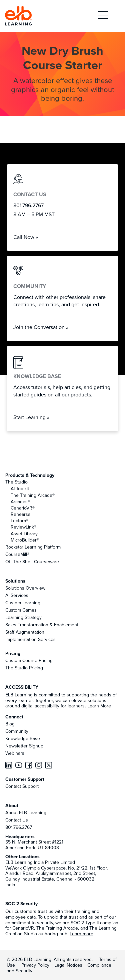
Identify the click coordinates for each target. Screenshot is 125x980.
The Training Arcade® (33, 495)
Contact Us (17, 820)
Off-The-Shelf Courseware (32, 562)
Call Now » (26, 237)
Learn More (99, 706)
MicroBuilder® (25, 540)
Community (17, 731)
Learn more (81, 934)
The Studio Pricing (24, 668)
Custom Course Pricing (29, 660)
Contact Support (22, 786)
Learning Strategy (23, 617)
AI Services (17, 595)
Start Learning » (31, 417)
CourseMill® (17, 554)
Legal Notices (69, 965)
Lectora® (19, 521)
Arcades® (20, 502)
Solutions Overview (25, 588)
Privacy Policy (36, 965)
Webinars (15, 753)
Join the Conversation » (41, 327)
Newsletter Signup (24, 746)
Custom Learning (23, 603)
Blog (10, 724)
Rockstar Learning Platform (33, 547)
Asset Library (24, 534)
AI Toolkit (20, 488)
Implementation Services (30, 639)
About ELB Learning (26, 812)
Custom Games (21, 610)
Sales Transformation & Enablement (42, 625)
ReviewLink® (23, 527)
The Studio (16, 482)
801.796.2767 (19, 827)
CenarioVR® (23, 508)
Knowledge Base (23, 738)
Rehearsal (21, 514)
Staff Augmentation (25, 632)
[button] (103, 16)
